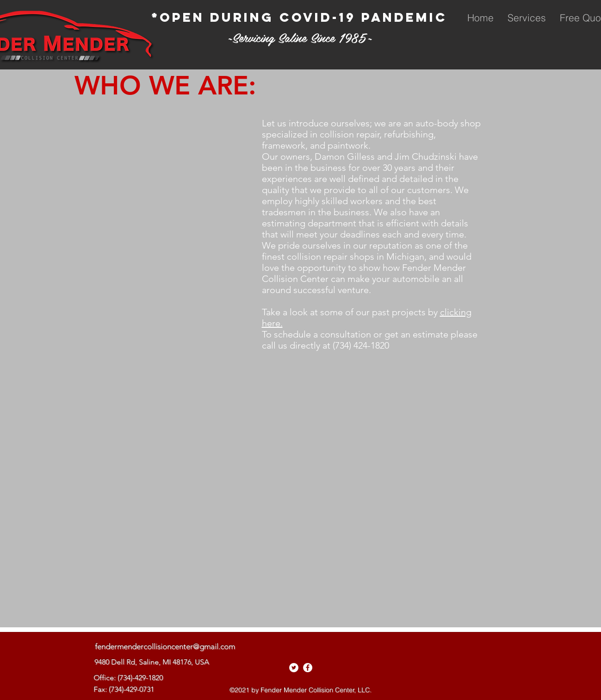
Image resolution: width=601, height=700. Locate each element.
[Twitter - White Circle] (294, 668)
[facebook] (308, 668)
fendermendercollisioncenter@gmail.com (165, 646)
